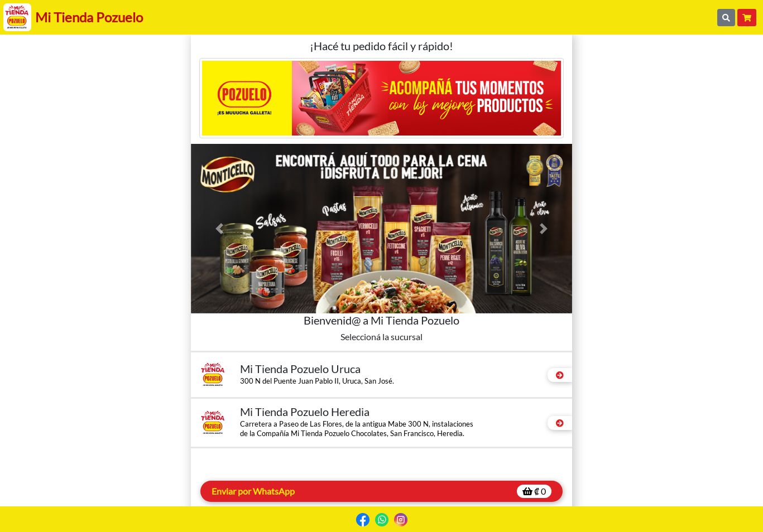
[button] (220, 229)
